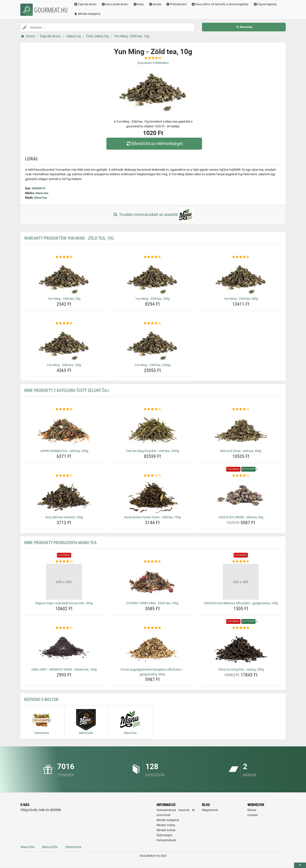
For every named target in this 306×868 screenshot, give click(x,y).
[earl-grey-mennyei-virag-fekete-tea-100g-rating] (64, 628)
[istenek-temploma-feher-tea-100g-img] (152, 582)
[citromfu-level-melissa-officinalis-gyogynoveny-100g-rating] (241, 562)
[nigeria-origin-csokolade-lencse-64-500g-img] (64, 582)
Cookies (253, 815)
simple (155, 4)
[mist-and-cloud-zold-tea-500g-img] (241, 429)
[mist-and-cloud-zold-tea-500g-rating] (241, 409)
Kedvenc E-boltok (41, 699)
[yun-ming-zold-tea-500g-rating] (241, 257)
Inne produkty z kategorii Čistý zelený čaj (66, 390)
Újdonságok (164, 835)
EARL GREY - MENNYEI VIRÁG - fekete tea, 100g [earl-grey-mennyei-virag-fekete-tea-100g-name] (64, 669)
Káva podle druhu (115, 4)
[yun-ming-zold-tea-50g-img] (64, 277)
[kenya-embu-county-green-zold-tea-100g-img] (152, 496)
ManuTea (41, 198)
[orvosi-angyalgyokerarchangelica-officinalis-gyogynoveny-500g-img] (152, 648)
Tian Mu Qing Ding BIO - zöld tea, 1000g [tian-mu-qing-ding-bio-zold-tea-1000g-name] (152, 451)
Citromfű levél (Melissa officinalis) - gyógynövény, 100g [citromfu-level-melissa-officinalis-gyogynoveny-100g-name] (241, 603)
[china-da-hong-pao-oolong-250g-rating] (241, 628)
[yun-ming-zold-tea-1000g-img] (152, 344)
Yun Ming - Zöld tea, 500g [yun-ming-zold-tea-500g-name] (241, 299)
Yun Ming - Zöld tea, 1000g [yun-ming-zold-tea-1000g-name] (152, 365)
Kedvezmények (166, 840)
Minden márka (166, 825)
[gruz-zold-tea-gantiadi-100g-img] (64, 496)
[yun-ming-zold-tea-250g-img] (152, 277)
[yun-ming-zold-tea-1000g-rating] (152, 323)
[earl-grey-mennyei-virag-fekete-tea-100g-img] (64, 648)
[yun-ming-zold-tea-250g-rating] (152, 257)
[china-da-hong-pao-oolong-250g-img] (241, 648)
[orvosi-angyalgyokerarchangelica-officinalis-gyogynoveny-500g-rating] (152, 628)
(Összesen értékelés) (153, 63)
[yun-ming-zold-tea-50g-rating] (64, 257)
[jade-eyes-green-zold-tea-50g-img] (241, 496)
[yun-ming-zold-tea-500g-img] (241, 277)
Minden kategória (87, 14)
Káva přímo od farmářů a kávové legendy (220, 4)
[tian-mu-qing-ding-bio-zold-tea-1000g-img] (152, 429)
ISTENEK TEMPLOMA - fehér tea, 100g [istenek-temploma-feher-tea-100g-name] (152, 603)
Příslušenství (176, 4)
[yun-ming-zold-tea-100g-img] (64, 344)
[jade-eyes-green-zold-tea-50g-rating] (241, 476)
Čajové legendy (265, 4)
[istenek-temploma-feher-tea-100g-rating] (152, 562)
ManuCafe (50, 847)
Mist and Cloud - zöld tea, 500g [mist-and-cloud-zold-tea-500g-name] (241, 451)
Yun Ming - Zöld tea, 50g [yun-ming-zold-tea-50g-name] (64, 299)
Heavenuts (73, 847)
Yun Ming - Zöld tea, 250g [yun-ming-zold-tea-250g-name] (152, 299)
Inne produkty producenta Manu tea (60, 543)
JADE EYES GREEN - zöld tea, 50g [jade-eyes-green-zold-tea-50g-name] (241, 517)
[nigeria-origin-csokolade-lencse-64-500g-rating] (64, 562)
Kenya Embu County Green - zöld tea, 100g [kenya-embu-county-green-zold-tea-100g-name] (152, 517)
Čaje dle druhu (85, 4)
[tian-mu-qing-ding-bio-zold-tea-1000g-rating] (152, 409)
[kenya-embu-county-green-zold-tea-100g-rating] (152, 476)
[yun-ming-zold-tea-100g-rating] (64, 323)
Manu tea (42, 193)
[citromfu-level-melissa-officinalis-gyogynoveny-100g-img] (241, 582)
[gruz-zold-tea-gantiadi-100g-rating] (64, 476)
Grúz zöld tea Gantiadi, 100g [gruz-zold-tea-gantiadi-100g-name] (64, 517)
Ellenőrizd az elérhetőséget (154, 144)
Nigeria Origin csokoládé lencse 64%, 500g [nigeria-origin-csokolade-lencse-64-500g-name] (64, 603)
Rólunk (252, 810)
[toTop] (300, 865)
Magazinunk (210, 810)
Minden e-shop (166, 830)
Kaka (139, 4)
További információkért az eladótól (153, 215)
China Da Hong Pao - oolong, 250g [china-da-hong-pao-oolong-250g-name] (241, 669)
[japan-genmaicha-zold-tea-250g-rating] (64, 409)
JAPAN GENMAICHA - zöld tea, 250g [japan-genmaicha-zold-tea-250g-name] (64, 451)
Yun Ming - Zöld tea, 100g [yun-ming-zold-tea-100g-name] (64, 365)
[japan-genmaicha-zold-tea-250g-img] (64, 429)
